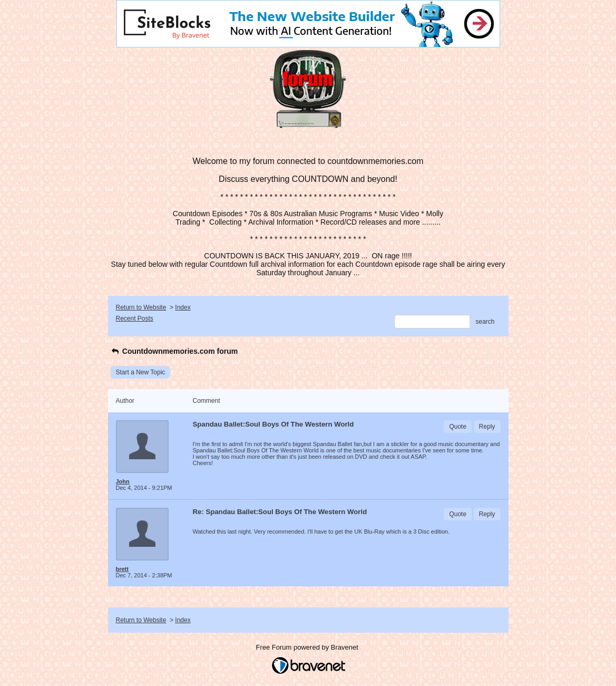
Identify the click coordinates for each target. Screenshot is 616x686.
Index (183, 307)
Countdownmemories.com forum (174, 351)
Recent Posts (135, 318)
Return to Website (141, 307)
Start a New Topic (141, 372)
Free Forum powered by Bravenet (308, 647)
